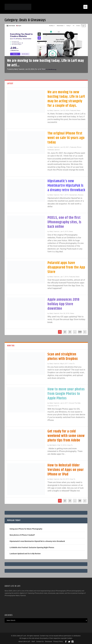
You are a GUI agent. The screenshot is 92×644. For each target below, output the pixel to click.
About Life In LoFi (24, 642)
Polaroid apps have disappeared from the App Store (66, 267)
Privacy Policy (58, 642)
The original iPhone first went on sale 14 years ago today (66, 138)
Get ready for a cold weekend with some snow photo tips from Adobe (66, 436)
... (75, 332)
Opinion (57, 150)
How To (72, 364)
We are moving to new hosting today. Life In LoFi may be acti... (46, 63)
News (44, 69)
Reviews (81, 195)
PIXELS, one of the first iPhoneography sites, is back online (64, 222)
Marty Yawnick (19, 69)
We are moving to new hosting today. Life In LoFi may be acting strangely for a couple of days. (66, 99)
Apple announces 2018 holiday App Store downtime (63, 304)
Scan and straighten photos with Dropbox (63, 357)
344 (80, 332)
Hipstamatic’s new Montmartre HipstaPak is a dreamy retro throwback (66, 186)
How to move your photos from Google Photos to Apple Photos (66, 394)
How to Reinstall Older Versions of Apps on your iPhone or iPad (66, 470)
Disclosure (48, 642)
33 (80, 501)
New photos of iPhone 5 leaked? (22, 535)
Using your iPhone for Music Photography (26, 529)
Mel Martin (53, 445)
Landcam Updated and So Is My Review (25, 554)
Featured (38, 69)
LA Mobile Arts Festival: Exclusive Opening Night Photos (32, 547)
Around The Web (75, 403)
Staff (33, 642)
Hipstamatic (73, 195)
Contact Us (40, 642)
